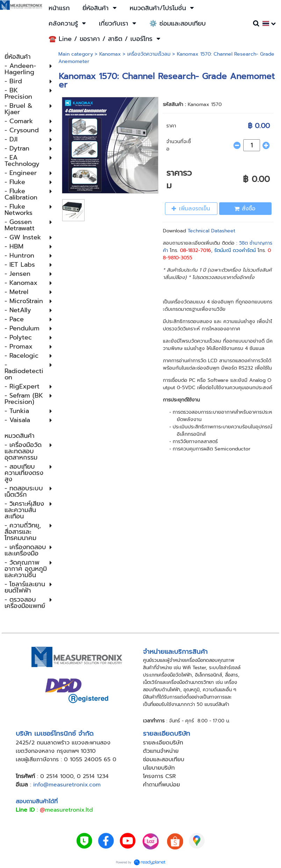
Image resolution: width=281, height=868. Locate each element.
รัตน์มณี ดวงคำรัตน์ (235, 250)
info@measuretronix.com (67, 785)
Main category (76, 54)
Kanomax (110, 54)
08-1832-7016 (196, 250)
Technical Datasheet (211, 231)
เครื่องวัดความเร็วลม (149, 54)
